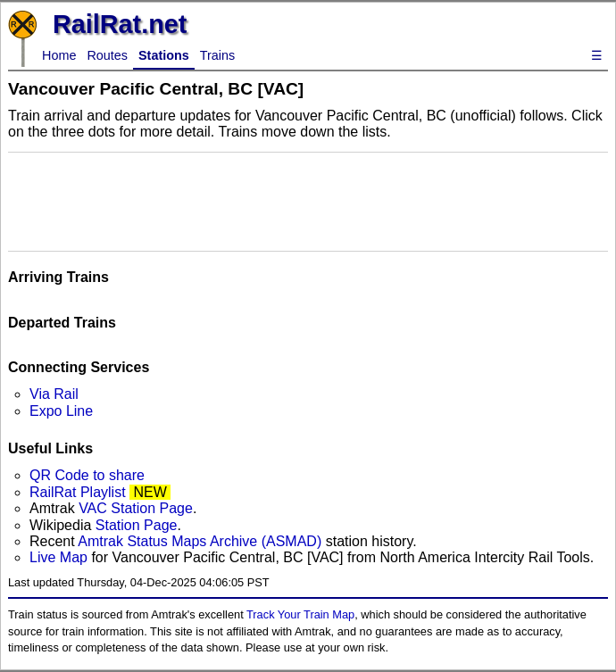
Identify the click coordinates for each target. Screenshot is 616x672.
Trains (217, 55)
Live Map (60, 557)
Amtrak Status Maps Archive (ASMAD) (200, 541)
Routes (107, 55)
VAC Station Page (136, 508)
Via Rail (54, 394)
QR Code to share (87, 475)
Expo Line (61, 411)
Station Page (137, 525)
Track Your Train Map (300, 614)
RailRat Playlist (78, 492)
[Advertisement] (308, 200)
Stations (164, 55)
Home (59, 55)
